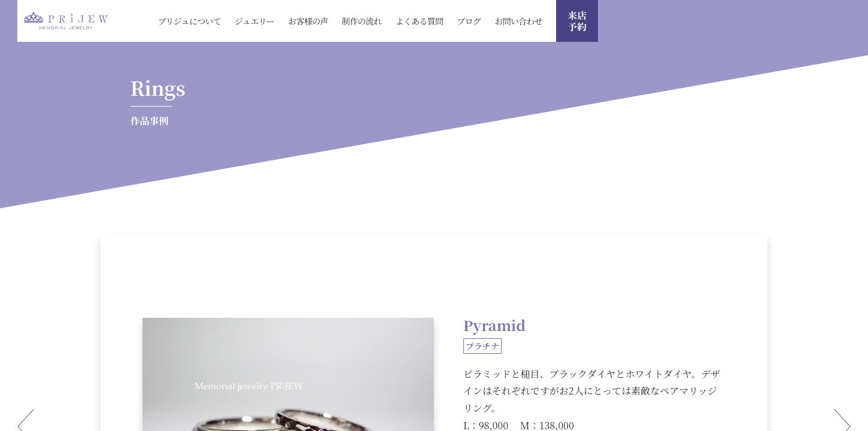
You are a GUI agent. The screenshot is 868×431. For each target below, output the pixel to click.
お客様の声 (308, 21)
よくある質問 (419, 21)
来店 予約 (577, 21)
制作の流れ (362, 21)
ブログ (469, 21)
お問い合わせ (518, 21)
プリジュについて (189, 21)
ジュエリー (254, 21)
